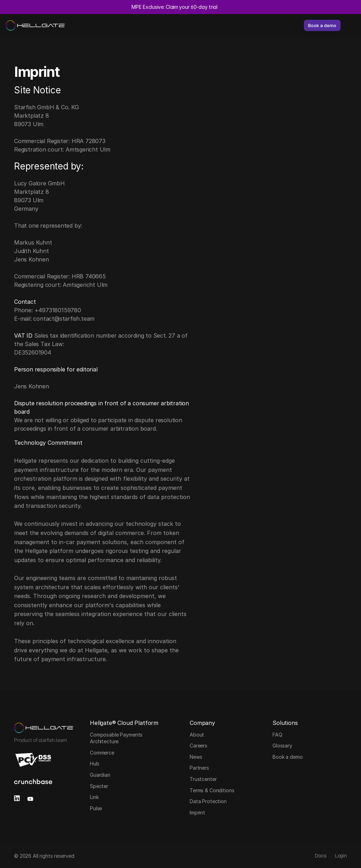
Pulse (96, 808)
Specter (99, 786)
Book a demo (287, 757)
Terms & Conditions (212, 790)
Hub (95, 764)
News (196, 757)
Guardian (100, 775)
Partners (199, 768)
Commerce (102, 753)
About (197, 735)
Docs (320, 856)
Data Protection (208, 801)
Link (94, 797)
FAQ (277, 735)
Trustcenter (203, 779)
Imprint (197, 812)
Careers (198, 746)
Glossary (282, 746)
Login (341, 856)
